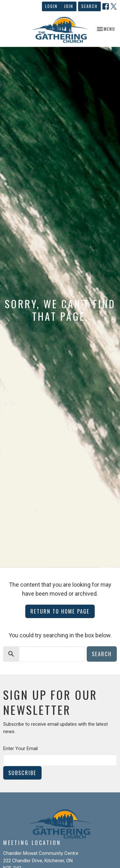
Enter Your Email (20, 748)
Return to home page (60, 611)
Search (89, 6)
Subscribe (22, 773)
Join (69, 6)
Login (51, 6)
